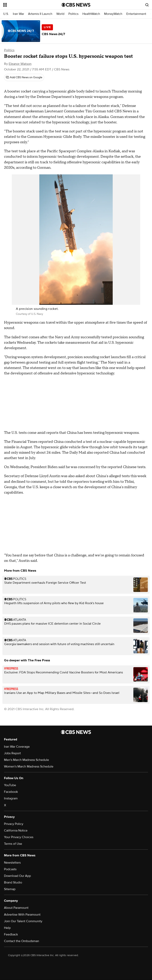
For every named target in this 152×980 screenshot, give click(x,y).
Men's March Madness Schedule (26, 760)
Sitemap (10, 889)
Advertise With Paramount (22, 915)
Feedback (11, 934)
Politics (73, 14)
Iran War (18, 14)
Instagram (11, 798)
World (60, 14)
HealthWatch (91, 14)
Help (7, 928)
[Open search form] (147, 5)
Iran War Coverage (17, 747)
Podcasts (10, 869)
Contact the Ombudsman (22, 941)
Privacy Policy (14, 824)
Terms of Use (13, 844)
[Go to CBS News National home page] (76, 5)
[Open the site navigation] (27, 5)
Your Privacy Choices (19, 837)
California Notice (16, 831)
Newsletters (12, 863)
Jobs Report (12, 753)
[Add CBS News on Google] (24, 77)
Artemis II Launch (40, 14)
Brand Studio (13, 882)
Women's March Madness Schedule (29, 767)
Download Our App (17, 876)
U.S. (6, 14)
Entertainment (136, 14)
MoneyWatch (113, 14)
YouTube (10, 785)
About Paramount (16, 908)
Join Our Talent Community (23, 921)
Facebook (11, 792)
